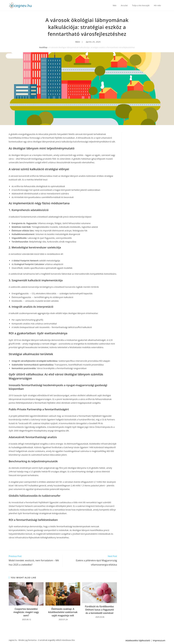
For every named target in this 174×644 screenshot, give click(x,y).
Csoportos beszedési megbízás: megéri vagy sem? (26, 612)
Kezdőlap (43, 47)
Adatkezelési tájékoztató (138, 640)
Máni (78, 42)
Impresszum (159, 640)
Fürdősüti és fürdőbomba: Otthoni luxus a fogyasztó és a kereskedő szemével (100, 610)
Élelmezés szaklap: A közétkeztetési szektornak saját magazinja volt (63, 612)
